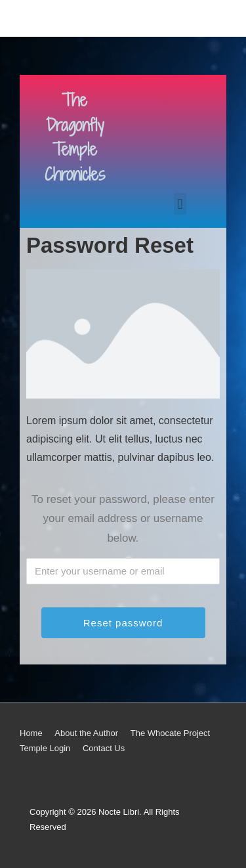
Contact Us (104, 748)
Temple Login (45, 748)
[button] (180, 204)
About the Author (86, 733)
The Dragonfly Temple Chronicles (75, 137)
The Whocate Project (170, 733)
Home (31, 733)
